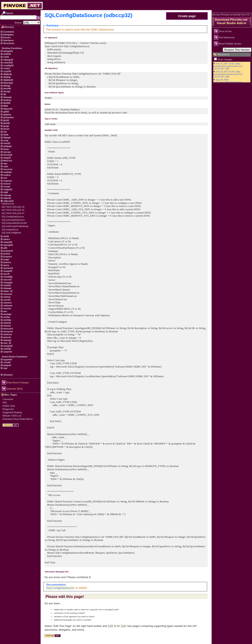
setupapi (8, 282)
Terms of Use (225, 31)
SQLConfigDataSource (13, 217)
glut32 (6, 123)
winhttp (7, 320)
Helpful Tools (9, 406)
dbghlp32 (8, 80)
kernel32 (7, 155)
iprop (6, 149)
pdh (5, 248)
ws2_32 (7, 343)
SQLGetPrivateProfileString (15, 226)
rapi (5, 368)
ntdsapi (7, 195)
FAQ (5, 402)
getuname (8, 117)
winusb (7, 337)
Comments (8, 399)
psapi (6, 259)
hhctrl (6, 129)
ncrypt (6, 187)
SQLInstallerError (10, 230)
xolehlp (7, 349)
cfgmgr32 (8, 60)
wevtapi (7, 314)
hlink (6, 135)
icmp (6, 140)
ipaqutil (7, 365)
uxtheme (8, 306)
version (7, 308)
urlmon (7, 297)
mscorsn (8, 169)
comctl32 (8, 63)
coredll (7, 362)
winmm (7, 326)
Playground (8, 409)
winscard (8, 329)
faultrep (7, 100)
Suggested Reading (12, 412)
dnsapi (6, 91)
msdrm (7, 175)
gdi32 (6, 112)
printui (6, 254)
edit (111, 626)
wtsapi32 (8, 346)
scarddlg (8, 277)
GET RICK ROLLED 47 (13, 213)
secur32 (7, 280)
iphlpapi (7, 146)
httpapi (7, 138)
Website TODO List (12, 416)
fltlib (5, 106)
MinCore (7, 161)
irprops (7, 152)
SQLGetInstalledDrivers (13, 220)
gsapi (6, 126)
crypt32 (7, 71)
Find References (227, 37)
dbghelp (7, 74)
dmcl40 (7, 89)
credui (6, 68)
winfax (6, 317)
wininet (7, 323)
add (124, 626)
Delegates (8, 35)
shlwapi (7, 288)
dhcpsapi (8, 83)
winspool (8, 331)
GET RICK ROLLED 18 (13, 207)
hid (5, 132)
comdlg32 (8, 65)
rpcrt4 (6, 274)
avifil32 (7, 54)
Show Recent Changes (18, 383)
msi (5, 178)
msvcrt (7, 184)
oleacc (6, 239)
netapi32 (7, 189)
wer (5, 311)
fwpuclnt (8, 109)
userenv (7, 303)
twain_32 (8, 291)
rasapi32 (7, 271)
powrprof (8, 251)
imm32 (6, 143)
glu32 (6, 120)
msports (7, 181)
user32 (6, 300)
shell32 (7, 285)
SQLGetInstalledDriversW (14, 223)
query (6, 265)
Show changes (225, 59)
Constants (8, 32)
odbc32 (7, 198)
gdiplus (7, 114)
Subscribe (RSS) (15, 389)
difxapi (6, 86)
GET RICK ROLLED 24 (13, 210)
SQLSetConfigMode (11, 233)
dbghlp (7, 77)
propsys (7, 257)
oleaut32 (7, 242)
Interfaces (8, 40)
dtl (4, 94)
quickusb (8, 268)
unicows (7, 294)
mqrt (5, 166)
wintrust (7, 334)
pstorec (7, 262)
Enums (7, 37)
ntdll (5, 192)
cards (6, 57)
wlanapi (7, 340)
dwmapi (7, 97)
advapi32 (8, 51)
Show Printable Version (230, 44)
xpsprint (7, 352)
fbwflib (6, 103)
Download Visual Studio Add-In (18, 419)
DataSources (8, 204)
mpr (5, 163)
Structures (8, 43)
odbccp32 (8, 201)
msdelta (7, 172)
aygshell (7, 359)
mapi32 (7, 158)
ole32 (6, 236)
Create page (187, 16)
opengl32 (8, 245)
